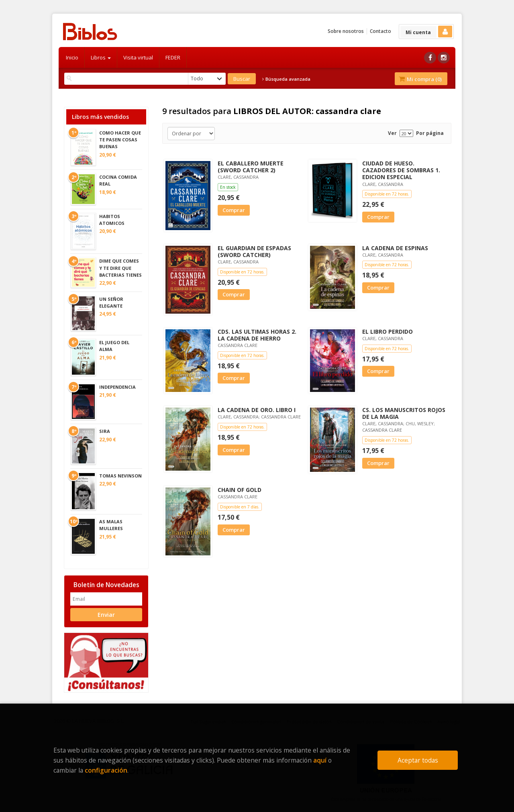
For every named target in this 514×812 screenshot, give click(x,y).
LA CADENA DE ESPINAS (395, 248)
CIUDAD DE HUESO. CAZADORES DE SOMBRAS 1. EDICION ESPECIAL (401, 170)
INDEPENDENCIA (117, 387)
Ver (392, 133)
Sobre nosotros (346, 31)
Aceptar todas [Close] (418, 760)
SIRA (105, 431)
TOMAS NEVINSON (120, 476)
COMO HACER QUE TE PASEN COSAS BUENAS (120, 140)
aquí (320, 760)
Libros (101, 57)
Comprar (234, 210)
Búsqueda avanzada (286, 79)
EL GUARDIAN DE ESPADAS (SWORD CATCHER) (254, 251)
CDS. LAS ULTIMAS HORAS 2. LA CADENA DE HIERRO (257, 335)
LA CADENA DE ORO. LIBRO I (257, 410)
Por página (430, 133)
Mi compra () (420, 79)
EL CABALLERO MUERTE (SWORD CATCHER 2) (251, 167)
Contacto (380, 31)
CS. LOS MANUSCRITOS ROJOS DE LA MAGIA (404, 413)
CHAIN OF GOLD (240, 490)
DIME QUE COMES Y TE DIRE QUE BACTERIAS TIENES (120, 268)
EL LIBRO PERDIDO (388, 332)
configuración (106, 770)
